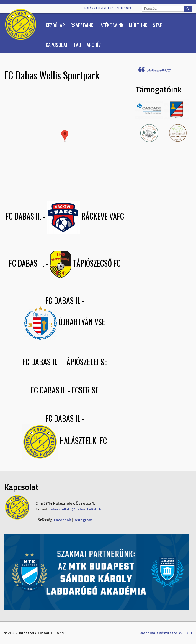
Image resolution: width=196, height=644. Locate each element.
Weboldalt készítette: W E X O (166, 633)
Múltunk (138, 25)
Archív (94, 45)
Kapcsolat (57, 45)
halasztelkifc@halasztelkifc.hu (76, 509)
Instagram (83, 520)
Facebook (62, 520)
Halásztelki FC (159, 70)
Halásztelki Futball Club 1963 (108, 8)
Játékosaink (111, 25)
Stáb (158, 25)
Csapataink (82, 25)
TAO (77, 45)
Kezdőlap (55, 25)
